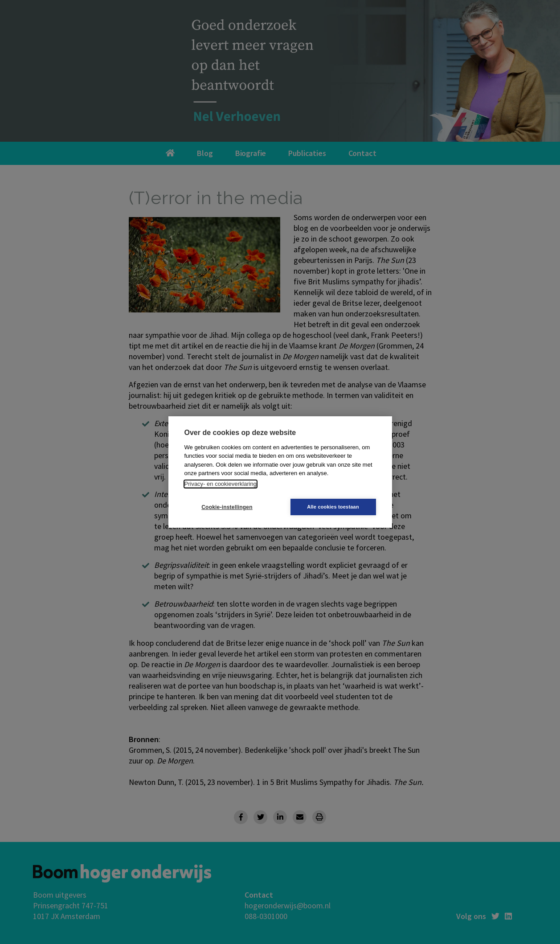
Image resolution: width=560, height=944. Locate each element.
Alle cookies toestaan (333, 507)
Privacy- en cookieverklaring (221, 484)
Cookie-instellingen (227, 507)
